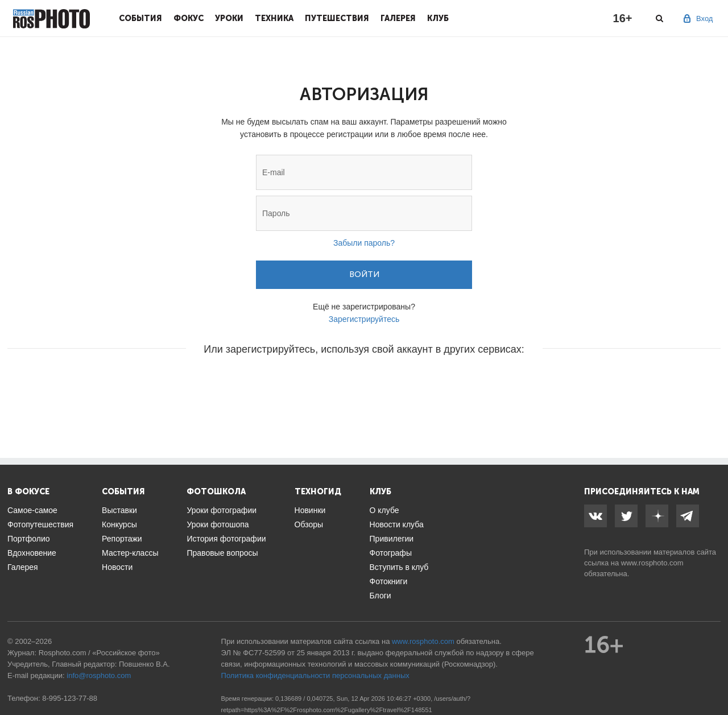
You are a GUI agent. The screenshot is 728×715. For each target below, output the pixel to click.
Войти (364, 274)
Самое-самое (32, 510)
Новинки (310, 510)
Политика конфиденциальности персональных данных (315, 675)
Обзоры (309, 524)
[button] (278, 383)
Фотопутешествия (40, 524)
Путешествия (337, 18)
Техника (274, 18)
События (140, 18)
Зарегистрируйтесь (364, 319)
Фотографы (391, 553)
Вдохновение (32, 553)
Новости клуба (397, 524)
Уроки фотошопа (218, 524)
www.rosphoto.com (652, 563)
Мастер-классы (130, 553)
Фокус (189, 18)
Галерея (398, 18)
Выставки (119, 510)
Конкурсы (119, 524)
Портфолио (29, 539)
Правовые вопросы (222, 553)
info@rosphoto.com (99, 675)
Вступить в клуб (399, 567)
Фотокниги (389, 581)
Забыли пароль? (364, 243)
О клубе (384, 510)
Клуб (438, 18)
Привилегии (392, 539)
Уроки (229, 18)
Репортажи (122, 539)
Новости (117, 567)
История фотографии (226, 539)
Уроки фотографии (222, 510)
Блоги (380, 596)
